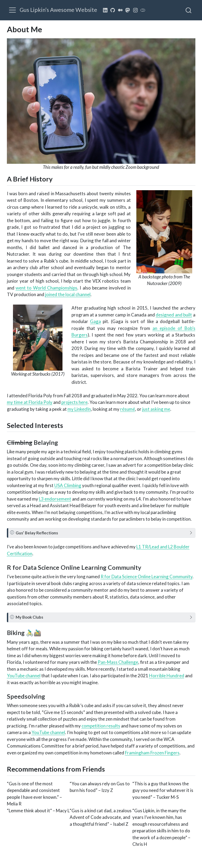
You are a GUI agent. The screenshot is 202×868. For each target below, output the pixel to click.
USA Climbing (68, 485)
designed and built (174, 315)
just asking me (156, 409)
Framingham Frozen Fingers (152, 753)
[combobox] (189, 10)
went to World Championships (46, 288)
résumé (128, 409)
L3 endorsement (55, 499)
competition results (101, 726)
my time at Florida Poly (30, 402)
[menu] (12, 10)
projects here (75, 402)
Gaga (95, 321)
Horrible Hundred (167, 676)
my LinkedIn (79, 409)
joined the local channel (68, 294)
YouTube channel (24, 676)
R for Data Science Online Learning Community (147, 577)
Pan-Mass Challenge (118, 662)
